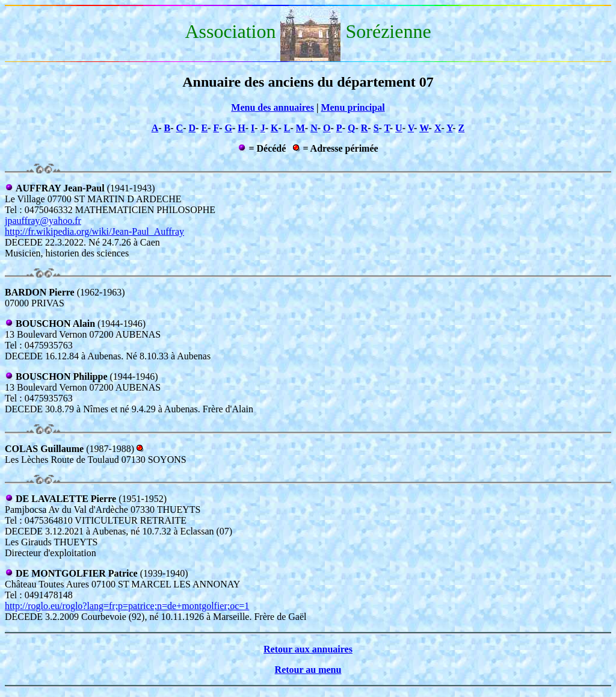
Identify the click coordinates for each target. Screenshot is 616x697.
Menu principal (353, 107)
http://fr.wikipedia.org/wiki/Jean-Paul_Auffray (94, 231)
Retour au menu (308, 670)
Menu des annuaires (273, 107)
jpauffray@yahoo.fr (43, 221)
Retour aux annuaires (308, 649)
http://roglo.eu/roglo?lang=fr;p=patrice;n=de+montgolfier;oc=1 (127, 606)
